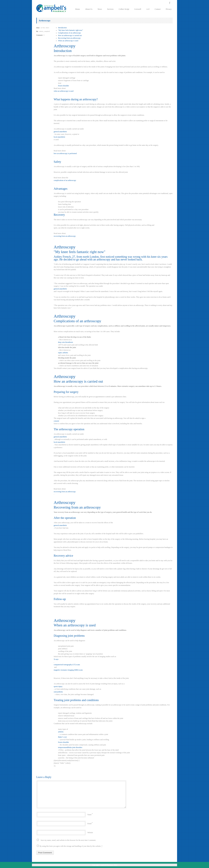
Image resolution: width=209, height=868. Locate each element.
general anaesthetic (60, 132)
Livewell (138, 9)
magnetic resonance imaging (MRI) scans (68, 670)
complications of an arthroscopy (65, 180)
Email (89, 824)
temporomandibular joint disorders (70, 747)
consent (56, 421)
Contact (158, 9)
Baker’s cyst (62, 737)
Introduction (62, 28)
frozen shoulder (63, 86)
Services (110, 9)
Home (78, 9)
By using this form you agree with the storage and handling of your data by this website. (70, 846)
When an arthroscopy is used (68, 41)
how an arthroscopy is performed (65, 153)
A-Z (148, 9)
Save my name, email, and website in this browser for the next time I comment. (68, 840)
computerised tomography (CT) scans (67, 665)
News (100, 9)
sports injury (58, 686)
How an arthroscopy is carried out (70, 35)
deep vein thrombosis (66, 342)
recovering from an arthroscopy (65, 236)
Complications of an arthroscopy (69, 33)
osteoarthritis (58, 692)
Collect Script (124, 9)
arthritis (61, 732)
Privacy (169, 9)
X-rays (56, 659)
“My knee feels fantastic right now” (71, 30)
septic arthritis (63, 353)
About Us (89, 9)
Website (90, 833)
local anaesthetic (60, 137)
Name (89, 815)
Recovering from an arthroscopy (69, 38)
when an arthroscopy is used (64, 91)
